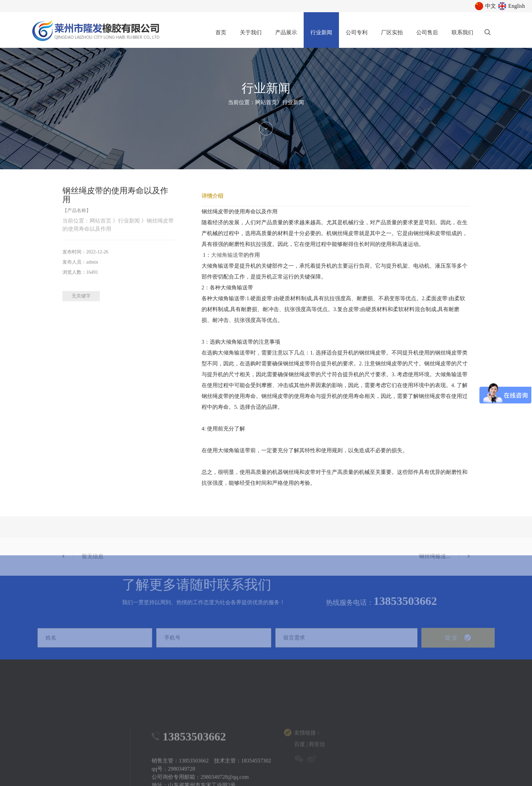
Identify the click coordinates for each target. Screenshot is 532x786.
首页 (221, 32)
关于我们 (251, 32)
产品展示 (286, 32)
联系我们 (462, 32)
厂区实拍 (392, 32)
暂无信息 (83, 572)
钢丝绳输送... (444, 572)
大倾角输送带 (227, 255)
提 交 (458, 646)
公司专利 (357, 32)
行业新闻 (321, 32)
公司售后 (427, 32)
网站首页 (266, 102)
